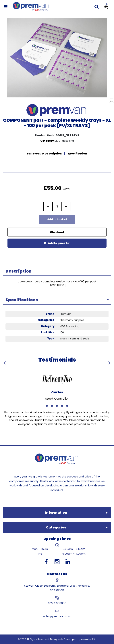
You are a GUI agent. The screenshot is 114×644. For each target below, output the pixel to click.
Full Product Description (44, 154)
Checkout (57, 232)
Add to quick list (57, 243)
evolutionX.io (89, 639)
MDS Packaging (64, 141)
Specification (77, 154)
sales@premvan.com (57, 616)
